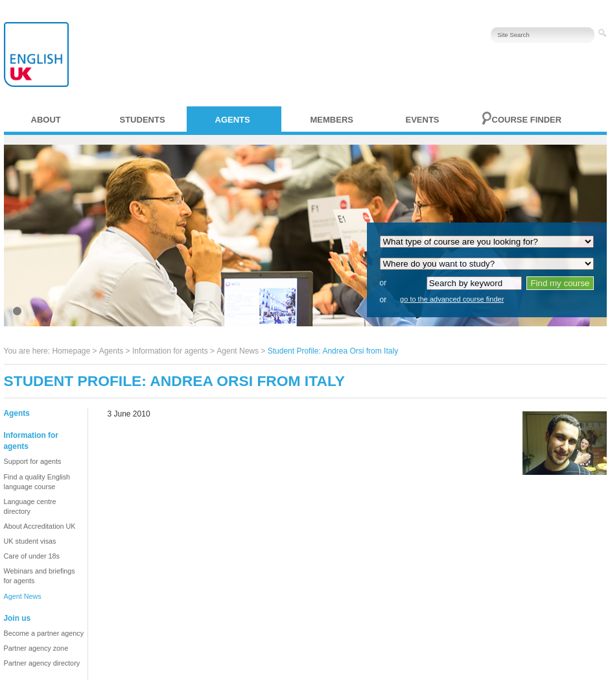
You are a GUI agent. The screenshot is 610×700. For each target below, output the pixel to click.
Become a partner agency (44, 633)
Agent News (238, 351)
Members (332, 120)
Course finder (527, 120)
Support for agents (33, 461)
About (46, 120)
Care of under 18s (32, 556)
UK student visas (30, 541)
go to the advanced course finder (452, 299)
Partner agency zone (36, 648)
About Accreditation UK (40, 526)
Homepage (71, 351)
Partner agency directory (42, 663)
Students (143, 120)
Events (423, 120)
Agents (233, 120)
